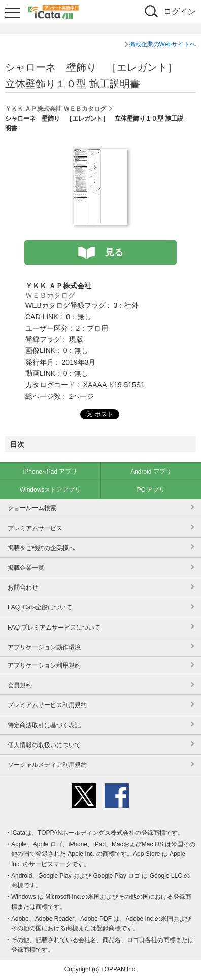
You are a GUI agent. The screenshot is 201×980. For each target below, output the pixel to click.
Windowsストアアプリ (51, 490)
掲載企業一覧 (26, 568)
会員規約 (20, 685)
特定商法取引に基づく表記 (44, 725)
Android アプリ (151, 472)
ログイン (180, 11)
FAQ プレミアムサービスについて (54, 628)
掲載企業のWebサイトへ (162, 44)
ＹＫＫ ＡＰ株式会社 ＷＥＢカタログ (56, 109)
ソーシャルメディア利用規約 (47, 765)
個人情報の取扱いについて (44, 745)
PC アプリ (151, 490)
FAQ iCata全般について (40, 607)
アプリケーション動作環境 (44, 647)
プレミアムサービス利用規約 (47, 705)
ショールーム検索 (32, 508)
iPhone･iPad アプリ (51, 472)
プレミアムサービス (35, 528)
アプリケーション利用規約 (44, 665)
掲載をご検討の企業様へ (41, 548)
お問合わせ (23, 587)
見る (114, 252)
